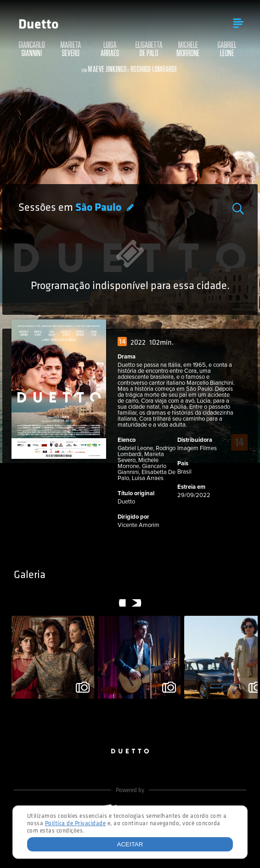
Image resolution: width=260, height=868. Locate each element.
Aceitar (130, 844)
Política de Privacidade (76, 824)
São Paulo (99, 208)
